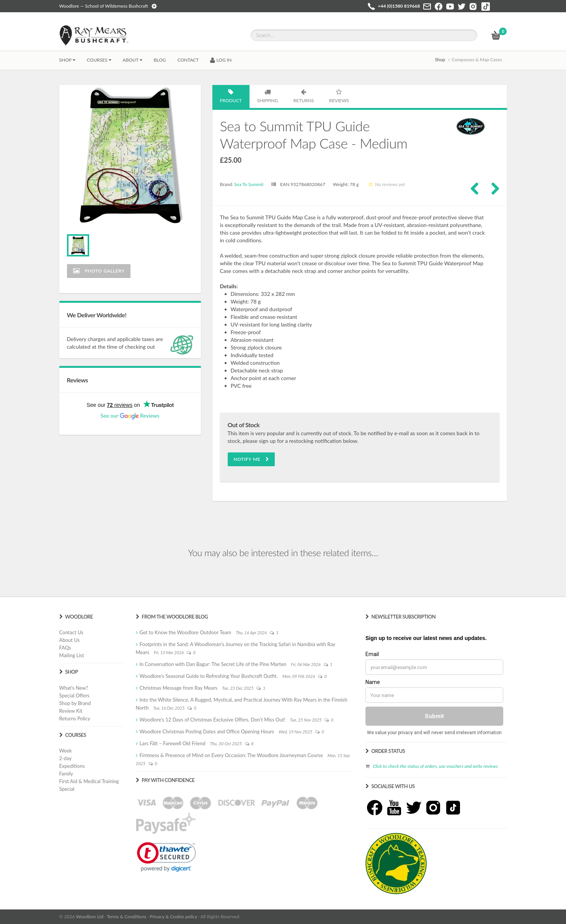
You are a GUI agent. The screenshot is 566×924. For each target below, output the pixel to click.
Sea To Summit (249, 184)
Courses (99, 60)
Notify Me (251, 459)
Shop (67, 60)
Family (66, 774)
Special (67, 789)
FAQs (65, 648)
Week (66, 751)
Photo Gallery (99, 271)
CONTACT (188, 60)
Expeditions (72, 766)
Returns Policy (75, 718)
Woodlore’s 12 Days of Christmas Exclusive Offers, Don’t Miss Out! (213, 720)
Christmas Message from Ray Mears (179, 688)
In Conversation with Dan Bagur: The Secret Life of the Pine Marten (213, 664)
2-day (66, 758)
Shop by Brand (75, 703)
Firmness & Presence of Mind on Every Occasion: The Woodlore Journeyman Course (231, 755)
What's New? (74, 688)
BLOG (160, 60)
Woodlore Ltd (90, 917)
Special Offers (74, 695)
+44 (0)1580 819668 (399, 6)
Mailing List (72, 655)
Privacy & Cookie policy (174, 917)
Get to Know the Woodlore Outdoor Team (186, 632)
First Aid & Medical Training (89, 781)
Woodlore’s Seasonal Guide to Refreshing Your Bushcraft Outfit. (209, 676)
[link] (166, 857)
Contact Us (71, 632)
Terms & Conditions (126, 917)
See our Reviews (130, 415)
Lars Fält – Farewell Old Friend (173, 743)
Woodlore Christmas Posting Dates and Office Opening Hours (207, 731)
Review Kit (71, 711)
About (133, 60)
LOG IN (221, 60)
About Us (70, 640)
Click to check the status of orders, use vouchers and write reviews (435, 766)
